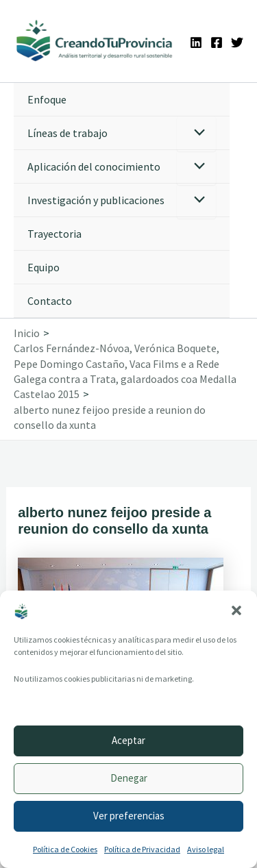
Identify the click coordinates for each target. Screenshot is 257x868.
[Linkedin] (196, 42)
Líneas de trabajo (68, 133)
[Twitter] (237, 42)
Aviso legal (206, 849)
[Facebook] (217, 42)
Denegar (129, 778)
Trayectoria (54, 234)
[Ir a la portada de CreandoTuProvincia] (95, 41)
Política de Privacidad (142, 849)
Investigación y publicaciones (96, 200)
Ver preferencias (129, 816)
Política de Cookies (65, 849)
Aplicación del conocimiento (94, 166)
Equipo (44, 267)
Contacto (50, 301)
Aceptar (128, 740)
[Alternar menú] (196, 134)
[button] (236, 610)
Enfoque (47, 99)
